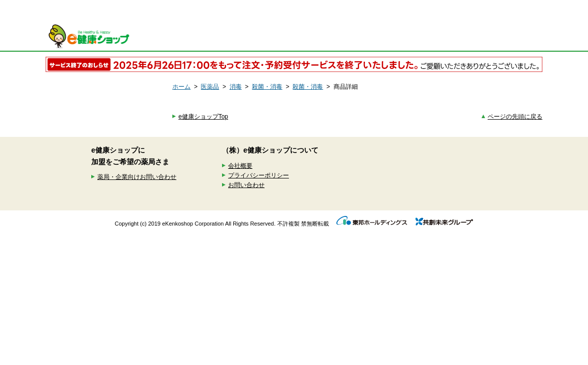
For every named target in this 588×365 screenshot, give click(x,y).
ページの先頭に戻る (515, 117)
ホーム (181, 87)
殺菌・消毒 (267, 87)
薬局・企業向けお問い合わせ (137, 177)
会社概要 (240, 166)
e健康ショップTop (203, 117)
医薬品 (210, 87)
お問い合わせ (246, 185)
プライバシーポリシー (259, 175)
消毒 (236, 87)
